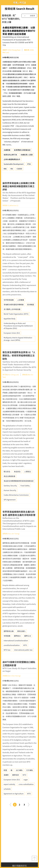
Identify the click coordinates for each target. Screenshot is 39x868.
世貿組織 (7, 643)
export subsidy (9, 792)
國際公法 (28, 643)
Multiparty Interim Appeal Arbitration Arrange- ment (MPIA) (18, 346)
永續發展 (7, 151)
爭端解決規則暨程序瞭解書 (14, 312)
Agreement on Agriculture (14, 801)
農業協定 (16, 782)
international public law (23, 657)
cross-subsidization (26, 792)
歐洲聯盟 (31, 312)
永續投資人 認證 (27, 156)
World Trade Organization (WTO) (16, 322)
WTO (25, 653)
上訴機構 (21, 307)
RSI (12, 170)
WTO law (7, 657)
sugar (26, 787)
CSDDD (19, 170)
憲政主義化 (21, 639)
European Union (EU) (12, 341)
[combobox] (29, 16)
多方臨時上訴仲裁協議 (12, 317)
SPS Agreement (10, 507)
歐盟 (5, 778)
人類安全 (28, 479)
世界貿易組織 (9, 307)
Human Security (10, 498)
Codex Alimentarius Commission (16, 503)
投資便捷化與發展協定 (22, 151)
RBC (5, 170)
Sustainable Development (14, 165)
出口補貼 (19, 778)
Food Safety (25, 493)
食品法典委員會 (9, 484)
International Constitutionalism (16, 648)
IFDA (29, 165)
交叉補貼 (30, 778)
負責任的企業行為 (10, 156)
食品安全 (17, 479)
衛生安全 (7, 479)
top (34, 858)
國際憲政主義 (9, 639)
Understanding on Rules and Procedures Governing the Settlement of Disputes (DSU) (18, 333)
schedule (7, 797)
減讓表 (6, 782)
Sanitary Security (10, 493)
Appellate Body (10, 326)
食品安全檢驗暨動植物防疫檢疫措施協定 (19, 489)
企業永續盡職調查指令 (12, 160)
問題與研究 (20, 3)
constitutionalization (12, 653)
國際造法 (17, 643)
